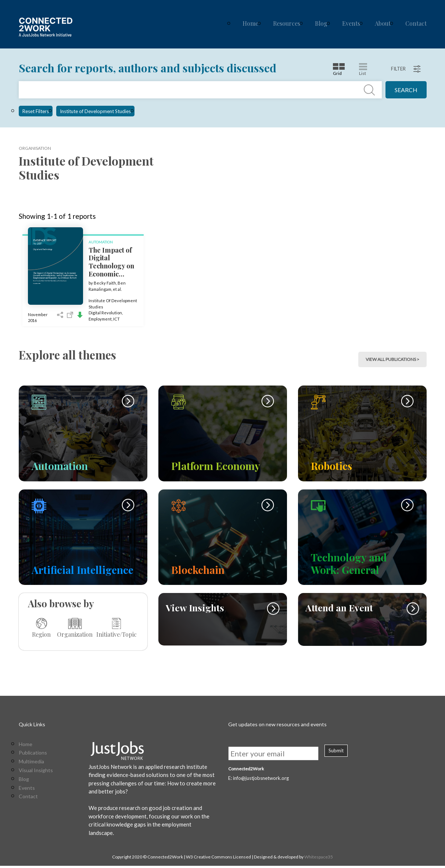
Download (80, 315)
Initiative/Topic (116, 628)
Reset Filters (36, 111)
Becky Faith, (106, 283)
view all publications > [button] (392, 359)
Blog (321, 23)
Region (41, 628)
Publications (33, 755)
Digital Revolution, (106, 313)
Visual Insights (36, 773)
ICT (116, 319)
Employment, (101, 319)
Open (70, 315)
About (383, 23)
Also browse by (61, 603)
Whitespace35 (319, 859)
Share (60, 315)
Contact (416, 23)
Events (351, 23)
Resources (287, 23)
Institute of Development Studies (95, 111)
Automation (101, 242)
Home (250, 23)
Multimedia (31, 764)
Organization (75, 628)
